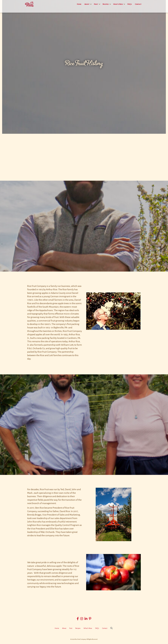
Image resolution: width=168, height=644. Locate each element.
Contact (138, 4)
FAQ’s (130, 4)
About (87, 4)
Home (79, 4)
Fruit (96, 4)
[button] (91, 4)
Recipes (106, 4)
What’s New (118, 4)
